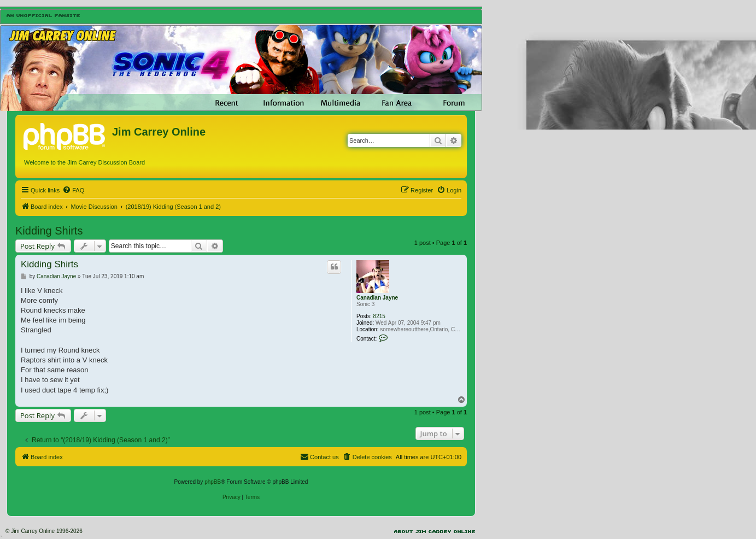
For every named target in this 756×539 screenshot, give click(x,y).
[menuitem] (73, 190)
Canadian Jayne (377, 298)
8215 (379, 316)
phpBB (213, 482)
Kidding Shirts (49, 231)
